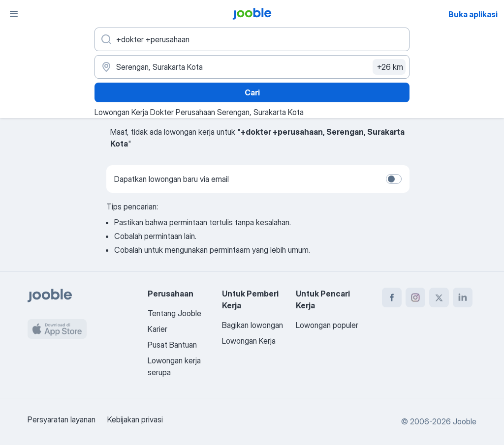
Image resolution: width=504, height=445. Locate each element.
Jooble (465, 421)
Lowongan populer (327, 325)
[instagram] (415, 297)
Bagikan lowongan (252, 325)
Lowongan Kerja (249, 341)
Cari (252, 92)
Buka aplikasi (473, 14)
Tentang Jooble (174, 313)
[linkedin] (463, 297)
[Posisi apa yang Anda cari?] (252, 39)
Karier (157, 329)
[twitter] (439, 297)
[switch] (394, 179)
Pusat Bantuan (172, 345)
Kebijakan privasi (135, 419)
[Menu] (14, 14)
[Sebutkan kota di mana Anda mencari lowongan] (252, 67)
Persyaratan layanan (62, 419)
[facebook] (392, 297)
